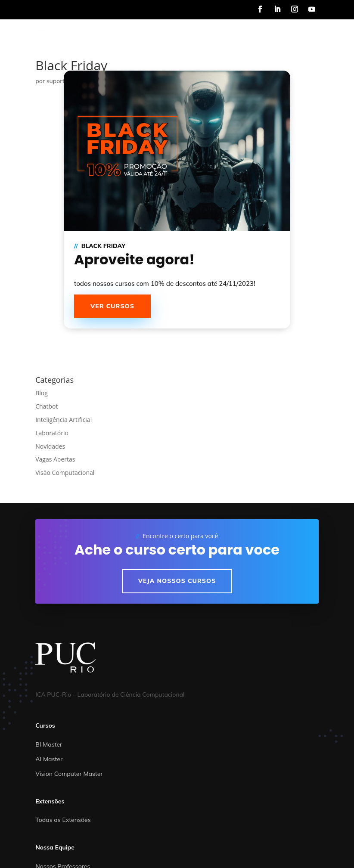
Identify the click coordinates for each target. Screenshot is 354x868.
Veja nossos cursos (177, 581)
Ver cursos (112, 306)
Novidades (50, 446)
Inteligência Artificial (64, 420)
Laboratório (52, 433)
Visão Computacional (65, 473)
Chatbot (47, 406)
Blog (42, 393)
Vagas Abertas (55, 459)
